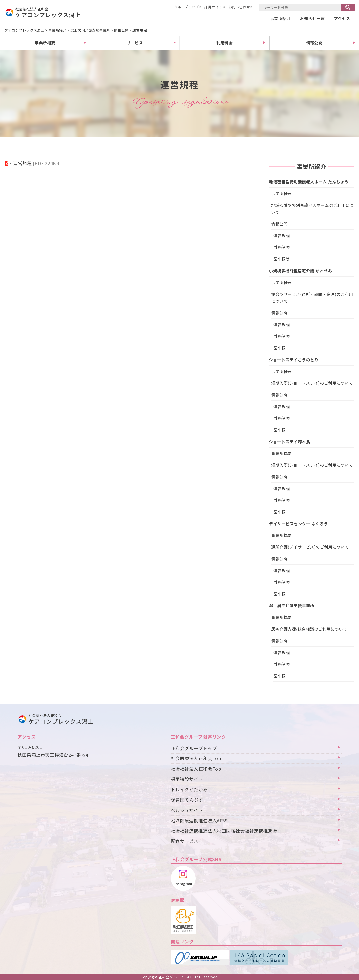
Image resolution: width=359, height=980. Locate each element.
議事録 (280, 348)
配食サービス (185, 841)
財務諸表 (282, 247)
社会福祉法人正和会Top (196, 769)
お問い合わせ (239, 7)
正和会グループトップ (194, 748)
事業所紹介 (280, 18)
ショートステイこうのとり (294, 360)
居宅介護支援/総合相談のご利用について (309, 629)
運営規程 (282, 235)
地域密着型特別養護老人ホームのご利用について (313, 209)
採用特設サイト (187, 779)
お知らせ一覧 (312, 18)
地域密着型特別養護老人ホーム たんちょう (309, 182)
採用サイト (213, 7)
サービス (135, 43)
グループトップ (186, 7)
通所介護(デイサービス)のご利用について (310, 547)
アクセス (342, 18)
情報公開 (314, 43)
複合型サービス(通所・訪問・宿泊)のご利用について (312, 298)
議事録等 (282, 259)
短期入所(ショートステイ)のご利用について (312, 383)
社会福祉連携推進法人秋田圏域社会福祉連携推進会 (224, 831)
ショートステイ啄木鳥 (290, 442)
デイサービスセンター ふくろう (298, 524)
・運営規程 (20, 163)
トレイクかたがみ (189, 789)
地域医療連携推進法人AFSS (199, 820)
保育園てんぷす (187, 800)
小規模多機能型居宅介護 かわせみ (301, 271)
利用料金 (225, 43)
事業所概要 (45, 43)
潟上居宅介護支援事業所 (292, 605)
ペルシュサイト (187, 810)
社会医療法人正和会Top (196, 758)
